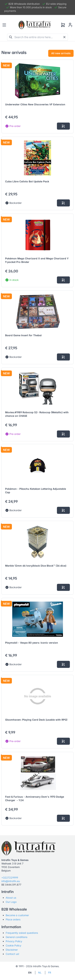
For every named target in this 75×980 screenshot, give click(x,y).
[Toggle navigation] (4, 25)
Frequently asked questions (22, 933)
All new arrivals (61, 53)
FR (50, 973)
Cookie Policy (13, 945)
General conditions (16, 937)
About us (11, 898)
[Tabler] (35, 25)
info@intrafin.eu (11, 881)
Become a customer (17, 915)
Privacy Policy (14, 941)
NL (40, 973)
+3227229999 (10, 878)
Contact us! (12, 954)
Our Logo (11, 902)
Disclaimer (12, 950)
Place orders (13, 919)
